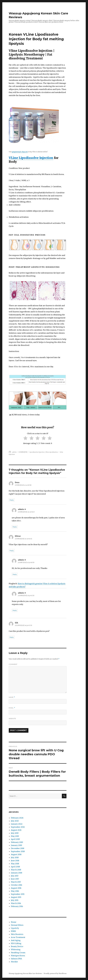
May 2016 (15, 891)
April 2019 (15, 839)
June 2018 (15, 861)
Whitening (16, 949)
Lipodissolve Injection (37, 452)
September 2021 (18, 827)
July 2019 (15, 833)
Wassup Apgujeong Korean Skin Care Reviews (25, 974)
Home (14, 922)
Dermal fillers (17, 925)
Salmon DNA (16, 959)
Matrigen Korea (18, 956)
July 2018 (15, 857)
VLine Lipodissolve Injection (31, 158)
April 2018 (15, 867)
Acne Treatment (18, 937)
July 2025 (15, 821)
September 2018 (18, 851)
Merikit (14, 962)
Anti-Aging (16, 940)
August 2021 (16, 830)
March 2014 (16, 903)
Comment (13, 664)
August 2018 (16, 854)
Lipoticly (15, 928)
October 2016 (17, 885)
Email (12, 708)
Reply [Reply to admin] (15, 527)
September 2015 (18, 894)
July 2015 (15, 900)
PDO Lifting (16, 943)
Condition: (13, 168)
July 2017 (15, 876)
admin (14, 452)
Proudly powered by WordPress (55, 974)
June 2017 (15, 879)
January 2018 (17, 873)
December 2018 (18, 848)
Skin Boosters (17, 934)
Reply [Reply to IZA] (12, 637)
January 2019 (16, 845)
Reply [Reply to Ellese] (12, 551)
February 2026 (17, 818)
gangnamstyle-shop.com (20, 152)
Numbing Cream (18, 953)
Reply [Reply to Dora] (12, 500)
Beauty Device (17, 946)
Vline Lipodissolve (52, 452)
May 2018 (15, 864)
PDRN (13, 931)
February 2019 (17, 842)
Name (12, 697)
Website (12, 719)
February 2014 (17, 906)
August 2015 (16, 897)
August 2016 (16, 888)
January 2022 (17, 824)
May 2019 (15, 836)
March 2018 (16, 870)
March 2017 (16, 882)
